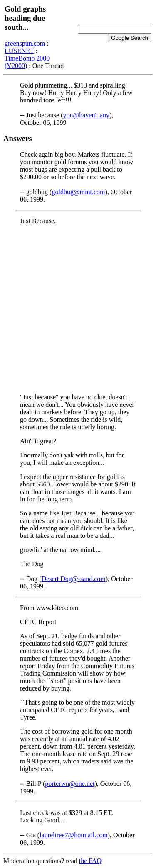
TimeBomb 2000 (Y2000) (27, 62)
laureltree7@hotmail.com (74, 835)
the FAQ (90, 861)
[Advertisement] (78, 309)
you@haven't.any (86, 115)
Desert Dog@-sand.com (74, 579)
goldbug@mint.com (78, 192)
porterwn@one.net (70, 784)
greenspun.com (25, 43)
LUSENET (19, 51)
